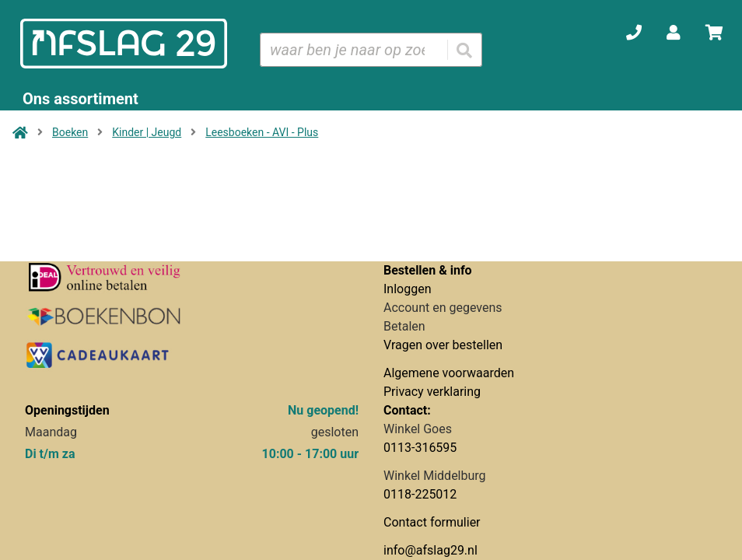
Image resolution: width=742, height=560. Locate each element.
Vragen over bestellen (443, 345)
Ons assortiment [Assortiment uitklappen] (80, 99)
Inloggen (408, 289)
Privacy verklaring (432, 392)
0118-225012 (420, 494)
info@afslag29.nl (430, 550)
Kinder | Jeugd (147, 132)
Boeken (70, 132)
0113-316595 (420, 448)
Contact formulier (432, 522)
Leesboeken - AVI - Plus (262, 132)
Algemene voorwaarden (449, 373)
